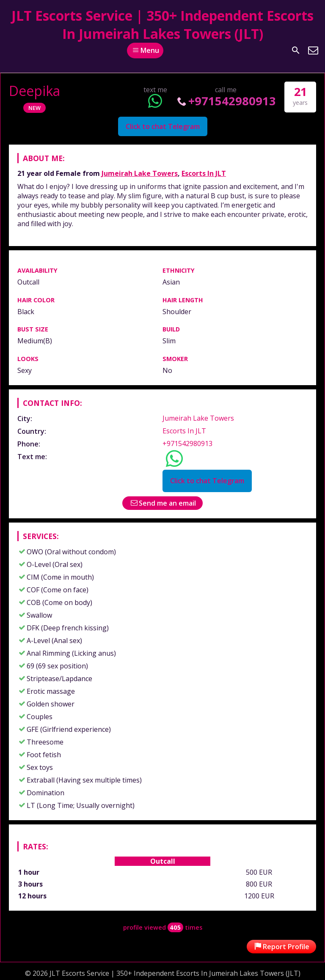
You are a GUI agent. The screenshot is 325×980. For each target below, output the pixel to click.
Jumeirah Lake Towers (140, 173)
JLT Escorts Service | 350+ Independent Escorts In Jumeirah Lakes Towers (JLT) (162, 25)
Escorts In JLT (204, 173)
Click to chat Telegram (163, 126)
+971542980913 (226, 101)
